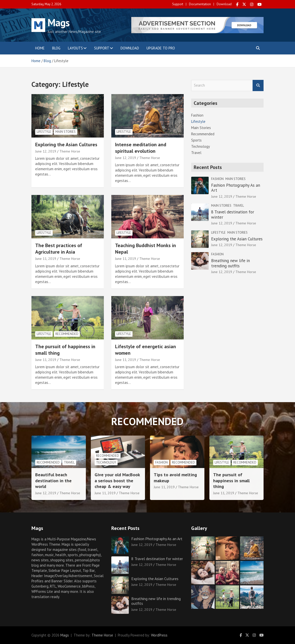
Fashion (197, 115)
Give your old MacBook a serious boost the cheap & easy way (117, 481)
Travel (196, 153)
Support (178, 4)
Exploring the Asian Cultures (66, 145)
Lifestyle (44, 132)
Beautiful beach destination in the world (53, 481)
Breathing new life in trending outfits (230, 263)
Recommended (67, 334)
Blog (56, 48)
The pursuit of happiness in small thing (231, 481)
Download (224, 4)
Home (40, 48)
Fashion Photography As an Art (236, 188)
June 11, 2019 (46, 259)
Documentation (200, 4)
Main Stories (66, 132)
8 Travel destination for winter (233, 214)
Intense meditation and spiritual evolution (141, 148)
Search (258, 85)
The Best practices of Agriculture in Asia (59, 249)
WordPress (159, 635)
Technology (201, 146)
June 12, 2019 (46, 151)
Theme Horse (70, 151)
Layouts (75, 48)
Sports (196, 140)
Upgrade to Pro (161, 48)
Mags (59, 22)
